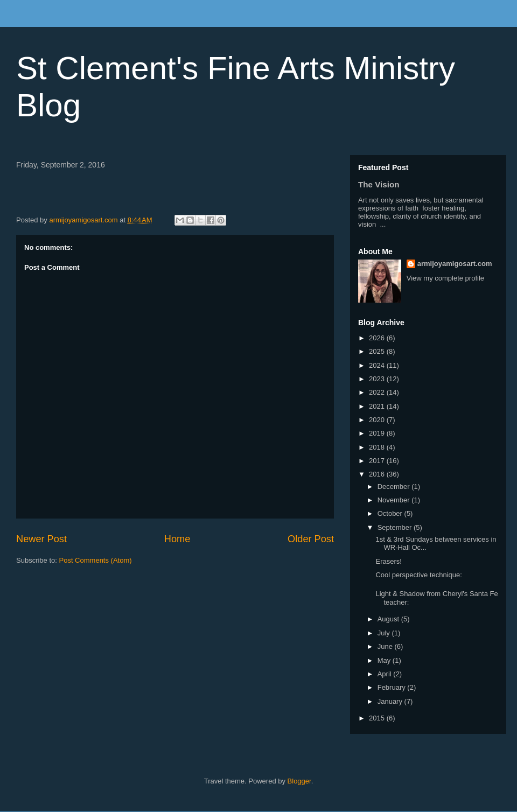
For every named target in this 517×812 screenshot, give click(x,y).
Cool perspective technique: (418, 575)
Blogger (299, 781)
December (395, 486)
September (396, 527)
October (391, 513)
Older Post (311, 539)
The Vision (379, 184)
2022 (378, 392)
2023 (378, 379)
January (391, 701)
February (393, 687)
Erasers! (388, 561)
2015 (378, 718)
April (386, 674)
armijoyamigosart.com (455, 264)
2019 (378, 433)
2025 (378, 351)
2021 (378, 406)
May (385, 660)
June (386, 646)
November (395, 500)
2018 (378, 447)
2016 (378, 474)
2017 (378, 461)
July (385, 633)
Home (177, 539)
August (389, 619)
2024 (378, 365)
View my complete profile (445, 278)
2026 (378, 338)
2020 (378, 420)
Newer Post (41, 539)
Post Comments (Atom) (96, 560)
